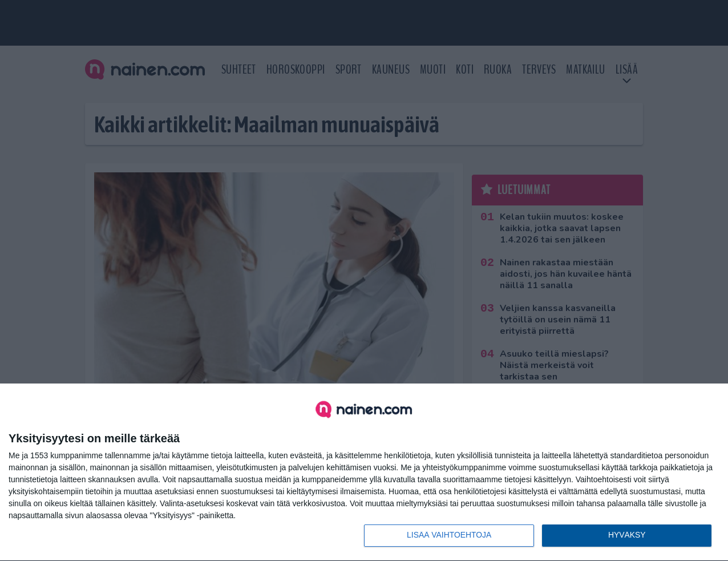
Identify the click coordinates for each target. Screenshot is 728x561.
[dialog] (364, 473)
